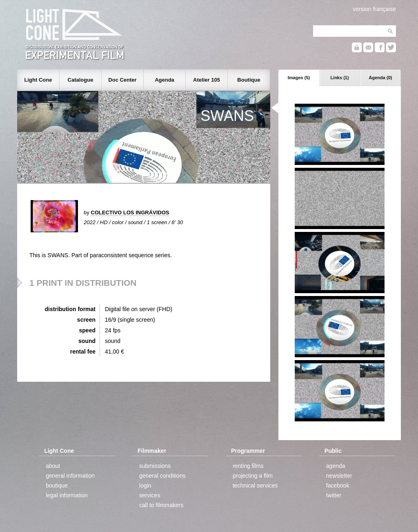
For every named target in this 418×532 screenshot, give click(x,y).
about (53, 466)
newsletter (339, 476)
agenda (336, 466)
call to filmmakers (161, 505)
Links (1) (339, 78)
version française (374, 9)
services (150, 495)
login (145, 485)
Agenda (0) (381, 78)
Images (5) (299, 78)
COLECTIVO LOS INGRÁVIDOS (130, 213)
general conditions (162, 476)
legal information (67, 495)
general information (70, 476)
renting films (248, 466)
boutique (57, 485)
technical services (255, 485)
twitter (334, 495)
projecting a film (253, 476)
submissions (155, 466)
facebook (338, 485)
